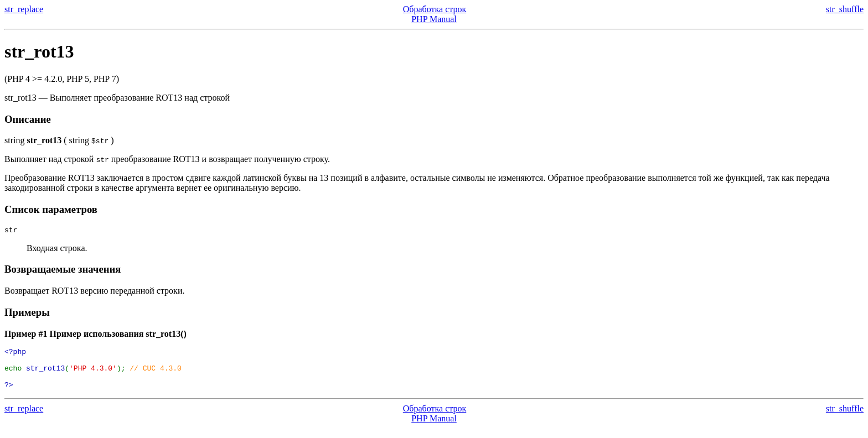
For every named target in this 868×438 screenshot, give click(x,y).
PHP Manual (434, 19)
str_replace (24, 9)
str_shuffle (845, 9)
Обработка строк (435, 9)
